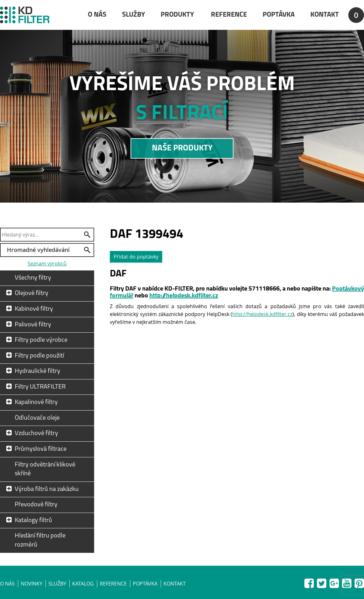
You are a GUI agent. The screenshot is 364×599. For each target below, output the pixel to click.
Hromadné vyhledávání (38, 250)
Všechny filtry (33, 278)
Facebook (309, 582)
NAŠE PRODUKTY (182, 148)
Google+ (334, 582)
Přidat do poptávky (136, 257)
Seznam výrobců (47, 264)
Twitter (322, 582)
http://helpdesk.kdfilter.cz (184, 296)
